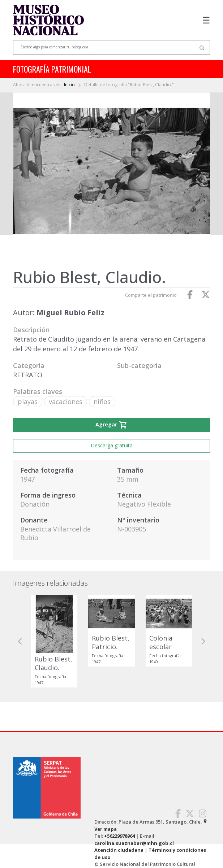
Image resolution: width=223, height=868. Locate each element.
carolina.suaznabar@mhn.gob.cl (134, 843)
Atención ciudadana (119, 850)
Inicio (70, 85)
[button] (20, 641)
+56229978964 (119, 836)
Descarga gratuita (112, 445)
